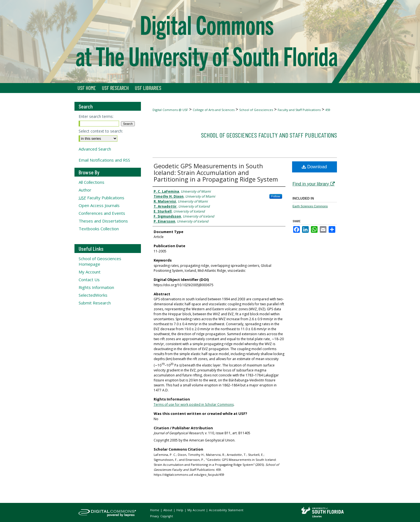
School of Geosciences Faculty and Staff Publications (269, 135)
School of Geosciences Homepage (100, 261)
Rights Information (96, 287)
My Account (90, 272)
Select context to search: (101, 131)
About (168, 510)
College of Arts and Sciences (214, 110)
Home (155, 510)
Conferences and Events (102, 213)
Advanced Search (95, 149)
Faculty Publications (101, 198)
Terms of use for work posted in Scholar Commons (194, 405)
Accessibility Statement (226, 510)
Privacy (155, 516)
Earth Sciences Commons (310, 206)
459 (328, 110)
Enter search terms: (96, 116)
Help (180, 510)
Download (314, 167)
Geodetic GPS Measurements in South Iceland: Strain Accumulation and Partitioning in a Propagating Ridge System (216, 172)
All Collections (92, 182)
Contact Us (89, 280)
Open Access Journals (99, 205)
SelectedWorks (93, 295)
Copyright (167, 516)
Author (85, 190)
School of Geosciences (256, 110)
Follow (276, 196)
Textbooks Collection (99, 229)
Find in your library (314, 184)
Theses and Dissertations (103, 221)
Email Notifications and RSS (104, 160)
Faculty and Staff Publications (299, 110)
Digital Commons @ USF (170, 110)
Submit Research (95, 303)
